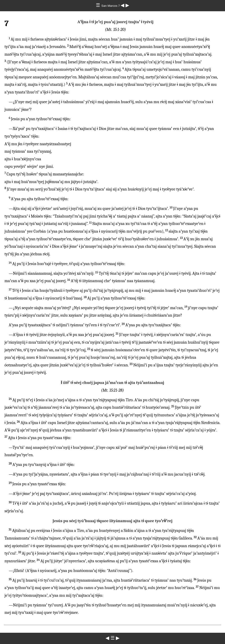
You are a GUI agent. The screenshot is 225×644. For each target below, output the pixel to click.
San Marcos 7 (111, 6)
